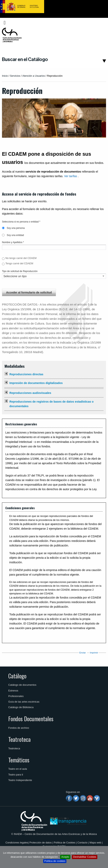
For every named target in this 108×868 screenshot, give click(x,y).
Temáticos (19, 760)
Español (99, 22)
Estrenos (13, 691)
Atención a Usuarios (34, 76)
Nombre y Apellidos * (13, 242)
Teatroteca (19, 739)
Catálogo (17, 676)
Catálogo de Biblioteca (21, 707)
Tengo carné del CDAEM (19, 263)
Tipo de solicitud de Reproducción (20, 271)
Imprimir (94, 653)
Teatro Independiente (20, 780)
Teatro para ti (16, 775)
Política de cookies (55, 861)
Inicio (5, 76)
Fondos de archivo (19, 728)
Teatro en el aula (18, 769)
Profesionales (16, 696)
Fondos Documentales (31, 719)
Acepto (65, 857)
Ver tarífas (71, 176)
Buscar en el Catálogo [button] (25, 59)
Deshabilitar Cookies (85, 857)
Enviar (83, 653)
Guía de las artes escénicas (24, 702)
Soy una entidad (13, 235)
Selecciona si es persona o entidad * (21, 222)
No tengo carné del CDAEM (21, 258)
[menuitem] (100, 23)
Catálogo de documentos (22, 685)
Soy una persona (13, 228)
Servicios (15, 76)
